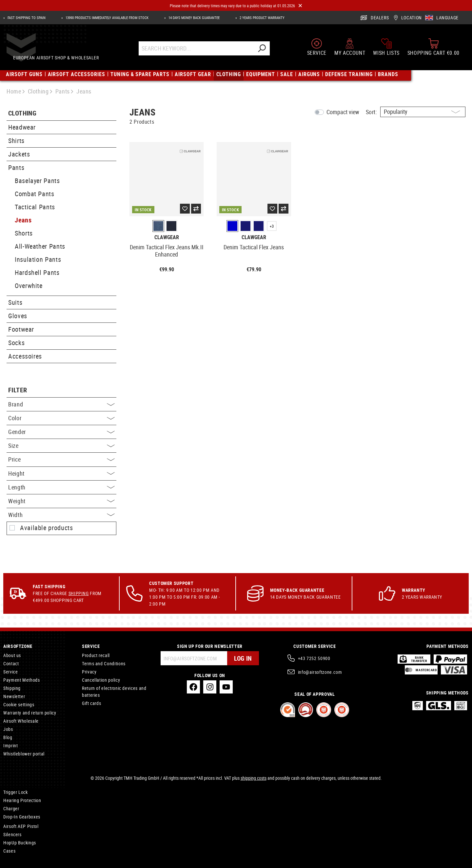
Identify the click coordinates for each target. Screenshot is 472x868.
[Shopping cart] (433, 50)
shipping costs (254, 778)
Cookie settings (19, 704)
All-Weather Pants (40, 246)
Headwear (22, 127)
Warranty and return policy (30, 713)
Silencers (12, 834)
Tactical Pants (35, 207)
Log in (242, 658)
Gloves (18, 316)
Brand (61, 404)
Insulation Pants (38, 259)
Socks (16, 343)
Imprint (10, 745)
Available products (47, 528)
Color (61, 418)
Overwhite (29, 286)
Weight (61, 501)
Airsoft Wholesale (21, 721)
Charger (11, 808)
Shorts (24, 233)
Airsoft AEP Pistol (21, 826)
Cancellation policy (101, 680)
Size (61, 445)
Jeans (23, 220)
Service (10, 672)
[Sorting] (423, 112)
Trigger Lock (16, 792)
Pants (16, 167)
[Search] (268, 51)
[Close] (300, 6)
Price (61, 459)
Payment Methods (22, 680)
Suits (15, 302)
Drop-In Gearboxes (22, 817)
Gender (61, 432)
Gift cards (91, 703)
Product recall (96, 655)
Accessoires (25, 356)
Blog (8, 737)
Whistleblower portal (24, 754)
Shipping (79, 593)
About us (12, 655)
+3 (272, 226)
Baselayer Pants (37, 181)
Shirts (16, 141)
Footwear (21, 329)
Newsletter (14, 696)
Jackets (19, 154)
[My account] (350, 50)
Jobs (8, 729)
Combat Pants (35, 194)
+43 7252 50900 (314, 658)
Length (61, 487)
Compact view (343, 112)
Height (61, 473)
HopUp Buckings (20, 843)
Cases (9, 851)
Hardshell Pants (37, 272)
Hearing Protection (22, 800)
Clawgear (167, 237)
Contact (11, 663)
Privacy (89, 672)
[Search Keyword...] (202, 51)
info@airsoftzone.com (320, 672)
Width (61, 515)
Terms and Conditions (104, 663)
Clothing (22, 113)
